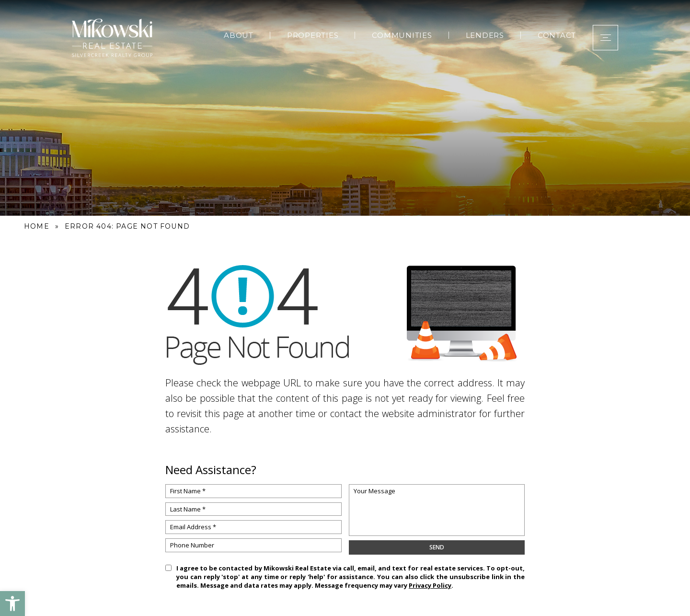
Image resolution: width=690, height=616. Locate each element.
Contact (557, 35)
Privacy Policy (430, 585)
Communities (402, 35)
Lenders (485, 35)
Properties (313, 35)
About (239, 35)
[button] (12, 604)
